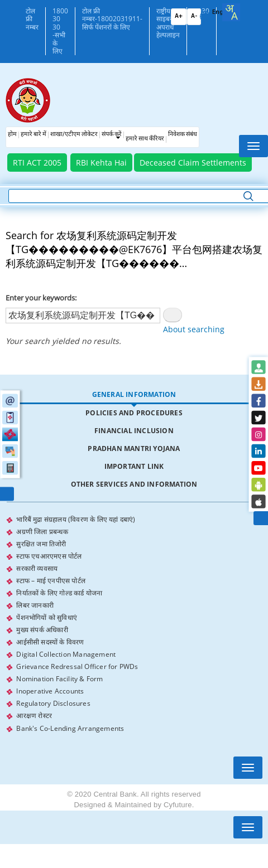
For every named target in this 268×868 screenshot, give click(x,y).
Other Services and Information (134, 484)
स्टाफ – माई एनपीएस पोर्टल (51, 581)
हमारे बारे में (33, 135)
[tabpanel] (134, 624)
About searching (194, 329)
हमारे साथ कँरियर (145, 139)
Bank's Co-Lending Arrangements (70, 728)
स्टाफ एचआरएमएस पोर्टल (49, 556)
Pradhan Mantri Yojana (134, 448)
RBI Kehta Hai (101, 163)
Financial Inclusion (134, 431)
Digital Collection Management (66, 654)
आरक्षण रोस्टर (34, 716)
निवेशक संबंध (183, 135)
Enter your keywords (40, 298)
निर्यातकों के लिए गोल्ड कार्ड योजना (59, 593)
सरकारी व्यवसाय (37, 568)
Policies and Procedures (134, 413)
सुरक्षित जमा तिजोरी (41, 544)
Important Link (134, 466)
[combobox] (231, 12)
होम (12, 135)
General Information (134, 394)
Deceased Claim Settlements (193, 163)
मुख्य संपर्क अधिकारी (42, 630)
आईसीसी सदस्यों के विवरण (50, 642)
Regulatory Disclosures (53, 703)
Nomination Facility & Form (59, 679)
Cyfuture (178, 805)
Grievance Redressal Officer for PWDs (77, 666)
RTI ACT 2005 (37, 163)
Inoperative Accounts (50, 691)
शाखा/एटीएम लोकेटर (74, 135)
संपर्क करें (112, 135)
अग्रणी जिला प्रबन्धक (42, 532)
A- (194, 16)
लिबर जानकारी (35, 605)
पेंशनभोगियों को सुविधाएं (47, 617)
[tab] (134, 395)
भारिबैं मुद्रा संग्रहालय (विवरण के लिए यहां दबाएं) (76, 519)
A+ (179, 16)
